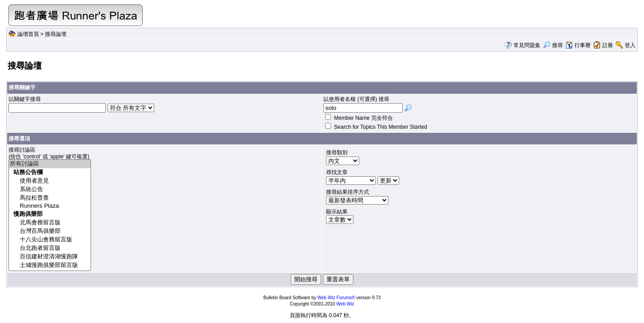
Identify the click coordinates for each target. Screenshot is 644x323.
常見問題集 (527, 45)
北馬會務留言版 (50, 223)
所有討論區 (50, 164)
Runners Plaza (50, 206)
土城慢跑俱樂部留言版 (50, 265)
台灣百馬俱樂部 (50, 231)
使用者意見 (50, 181)
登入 (630, 45)
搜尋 (553, 45)
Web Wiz (345, 304)
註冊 (608, 45)
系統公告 (50, 190)
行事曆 (578, 45)
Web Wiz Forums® (336, 298)
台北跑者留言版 (50, 248)
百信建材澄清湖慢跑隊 (50, 257)
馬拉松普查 (50, 198)
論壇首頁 (28, 34)
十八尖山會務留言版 (50, 240)
